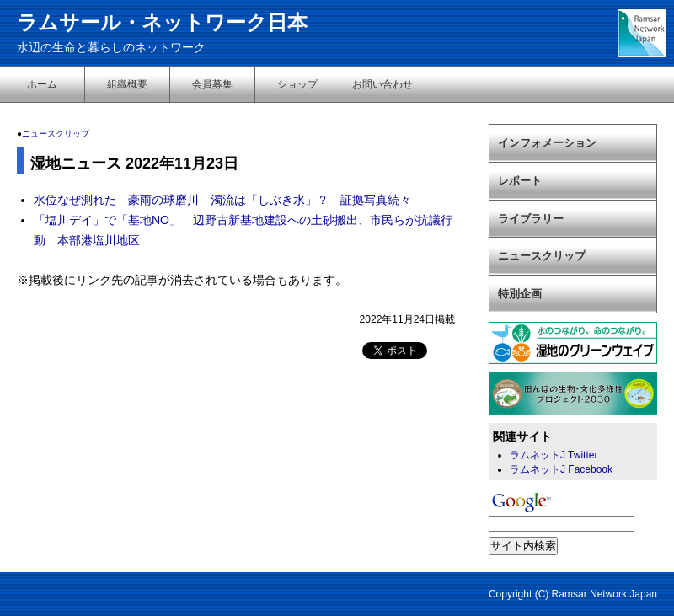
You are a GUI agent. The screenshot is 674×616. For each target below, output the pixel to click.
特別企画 (520, 294)
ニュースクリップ (56, 134)
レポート (520, 181)
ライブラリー (531, 219)
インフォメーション (547, 143)
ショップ (297, 84)
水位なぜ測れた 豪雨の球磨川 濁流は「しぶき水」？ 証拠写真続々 (222, 200)
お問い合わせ (382, 84)
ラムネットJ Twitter (554, 455)
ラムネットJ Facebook (561, 469)
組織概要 (127, 84)
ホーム (42, 84)
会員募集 (212, 84)
